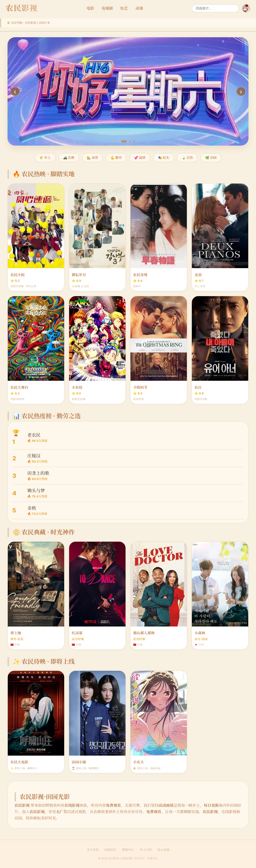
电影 (90, 8)
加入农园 (163, 850)
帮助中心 (128, 850)
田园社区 (110, 850)
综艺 (124, 8)
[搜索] (215, 8)
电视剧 (107, 8)
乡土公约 (146, 850)
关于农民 (93, 850)
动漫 (139, 8)
